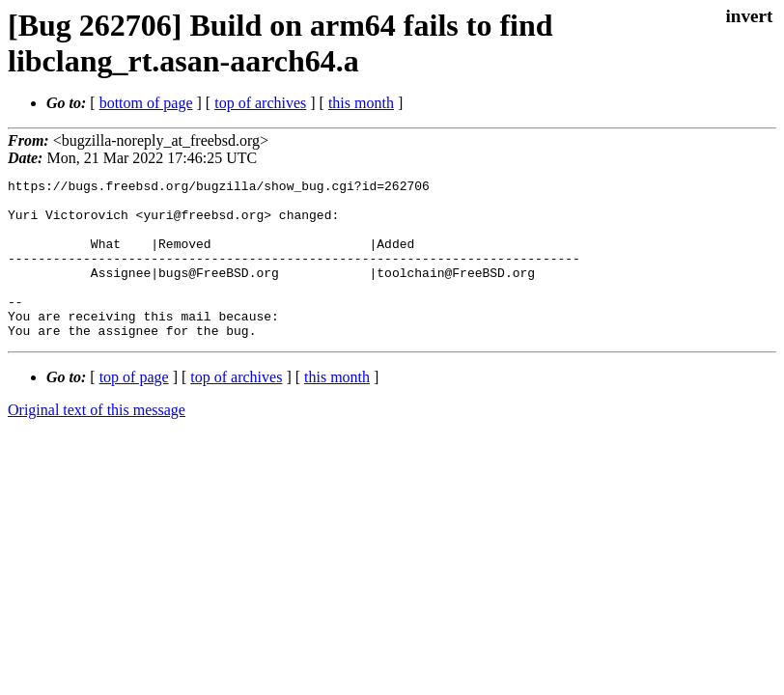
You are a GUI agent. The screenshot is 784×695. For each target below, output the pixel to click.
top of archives (260, 103)
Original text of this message (97, 442)
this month (361, 103)
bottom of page (146, 103)
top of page (134, 409)
